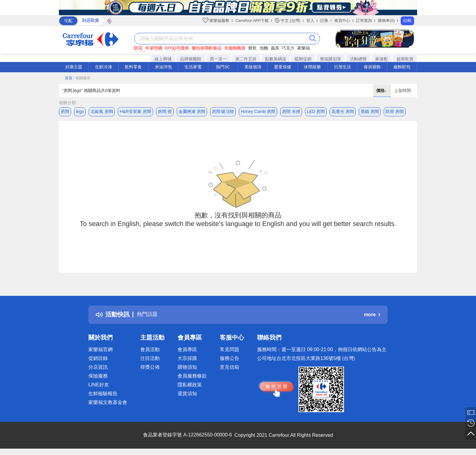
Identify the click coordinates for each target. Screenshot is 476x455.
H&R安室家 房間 (135, 111)
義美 (275, 48)
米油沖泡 (163, 67)
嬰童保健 (283, 67)
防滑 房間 (395, 111)
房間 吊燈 (291, 111)
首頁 (69, 78)
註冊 (324, 21)
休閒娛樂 (312, 67)
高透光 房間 (343, 111)
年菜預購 (154, 48)
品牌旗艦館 (191, 59)
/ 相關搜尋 (82, 78)
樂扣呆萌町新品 (207, 48)
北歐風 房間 (102, 111)
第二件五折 (246, 59)
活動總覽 (358, 59)
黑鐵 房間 (370, 111)
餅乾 (253, 48)
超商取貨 (405, 59)
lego (80, 111)
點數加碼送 (276, 59)
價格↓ (382, 91)
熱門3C (223, 67)
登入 (310, 21)
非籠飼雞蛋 (235, 48)
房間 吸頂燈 (223, 111)
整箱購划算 (331, 59)
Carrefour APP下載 (252, 21)
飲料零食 (133, 67)
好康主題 (74, 67)
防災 (138, 48)
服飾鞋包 (402, 67)
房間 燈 (165, 111)
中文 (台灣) (287, 20)
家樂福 (304, 48)
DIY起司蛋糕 (177, 48)
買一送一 (218, 59)
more (372, 316)
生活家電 (193, 67)
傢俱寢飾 (372, 67)
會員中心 (342, 21)
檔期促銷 (303, 59)
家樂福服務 (216, 20)
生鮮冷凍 (104, 67)
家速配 (382, 59)
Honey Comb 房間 (258, 111)
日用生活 (342, 67)
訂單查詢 (364, 21)
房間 (65, 111)
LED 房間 (316, 111)
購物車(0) (386, 21)
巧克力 (288, 48)
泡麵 (264, 48)
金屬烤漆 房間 (192, 111)
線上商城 (163, 59)
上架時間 (403, 91)
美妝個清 (253, 67)
